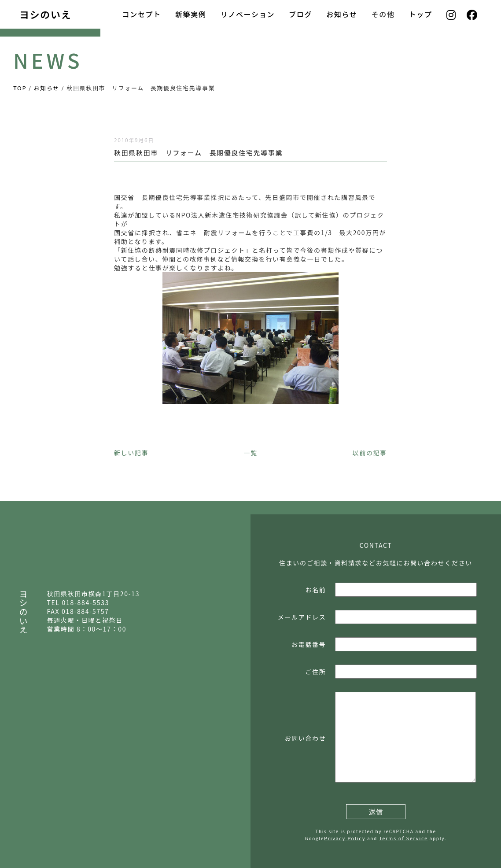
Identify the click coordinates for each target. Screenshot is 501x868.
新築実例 (191, 14)
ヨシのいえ (45, 14)
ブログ (300, 14)
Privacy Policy (345, 838)
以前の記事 (370, 453)
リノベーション (248, 14)
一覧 (250, 453)
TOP (20, 88)
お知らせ (342, 14)
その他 (383, 14)
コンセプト (141, 14)
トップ (421, 14)
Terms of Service (403, 838)
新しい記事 (131, 453)
